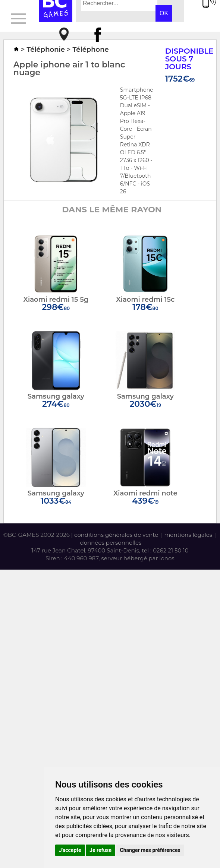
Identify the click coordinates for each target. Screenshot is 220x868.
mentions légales (188, 535)
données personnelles (111, 543)
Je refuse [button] (100, 850)
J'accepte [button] (70, 850)
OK (164, 13)
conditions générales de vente (116, 535)
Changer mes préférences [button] (150, 850)
